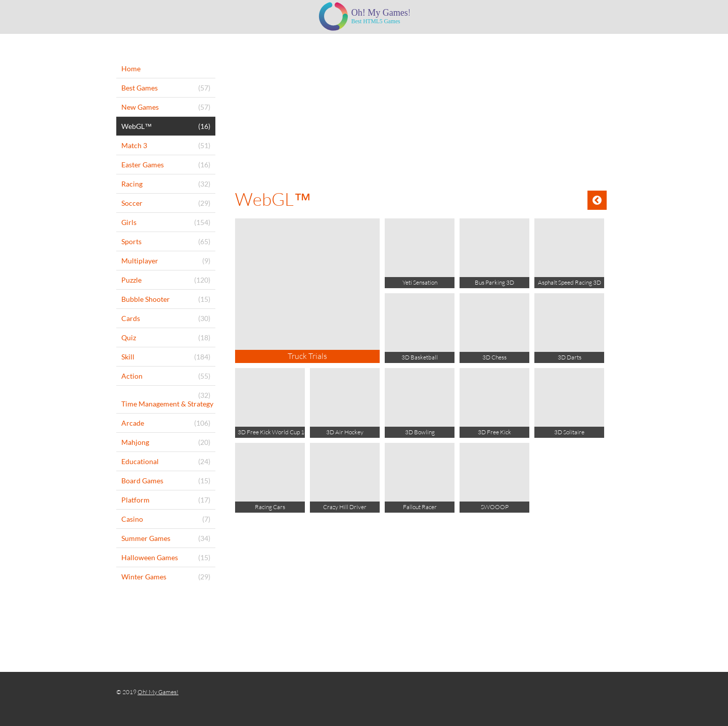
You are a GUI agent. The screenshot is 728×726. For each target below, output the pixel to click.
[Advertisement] (421, 110)
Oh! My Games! (158, 692)
